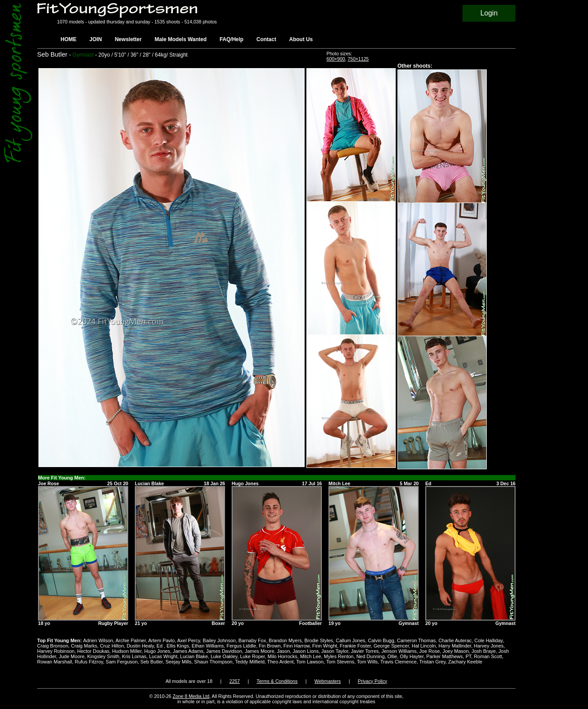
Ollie (392, 656)
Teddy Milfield (250, 662)
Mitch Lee (311, 656)
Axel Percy (189, 640)
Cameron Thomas (416, 640)
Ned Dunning (370, 656)
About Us (301, 39)
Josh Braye (483, 651)
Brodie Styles (319, 640)
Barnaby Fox (252, 640)
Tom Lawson (310, 662)
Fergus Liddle (241, 646)
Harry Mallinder (455, 646)
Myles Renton (338, 656)
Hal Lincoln (424, 646)
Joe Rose (429, 651)
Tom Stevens (340, 662)
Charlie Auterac (455, 640)
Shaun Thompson (213, 662)
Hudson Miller (127, 651)
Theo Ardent (280, 662)
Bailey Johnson (220, 640)
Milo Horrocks (282, 656)
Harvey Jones (489, 646)
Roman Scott (488, 656)
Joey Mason (456, 651)
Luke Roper (252, 656)
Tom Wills (367, 662)
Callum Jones (350, 640)
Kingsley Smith (103, 656)
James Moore (260, 651)
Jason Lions (306, 651)
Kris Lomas (134, 656)
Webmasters (328, 681)
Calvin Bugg (381, 640)
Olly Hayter (412, 656)
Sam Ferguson (122, 662)
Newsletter (128, 39)
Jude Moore (72, 656)
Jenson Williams (399, 651)
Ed (160, 646)
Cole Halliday (489, 640)
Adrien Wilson (98, 640)
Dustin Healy (140, 646)
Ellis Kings (178, 646)
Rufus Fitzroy (89, 662)
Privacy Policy (372, 681)
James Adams (188, 651)
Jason (283, 651)
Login (489, 13)
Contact (266, 39)
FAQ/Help (232, 39)
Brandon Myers (285, 640)
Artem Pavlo (161, 640)
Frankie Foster (355, 646)
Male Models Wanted (181, 39)
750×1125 (358, 59)
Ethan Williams (208, 646)
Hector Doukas (94, 651)
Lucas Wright (163, 656)
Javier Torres (365, 651)
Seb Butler (151, 662)
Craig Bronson (53, 646)
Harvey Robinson (56, 651)
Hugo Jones (157, 651)
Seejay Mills (178, 662)
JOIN (95, 39)
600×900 (336, 59)
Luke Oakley (224, 656)
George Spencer (391, 646)
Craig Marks (84, 646)
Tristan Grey (432, 662)
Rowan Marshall (55, 662)
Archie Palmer (130, 640)
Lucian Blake (194, 656)
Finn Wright (325, 646)
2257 (235, 681)
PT (468, 656)
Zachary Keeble (465, 662)
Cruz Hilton (112, 646)
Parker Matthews (445, 656)
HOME (69, 39)
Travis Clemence (398, 662)
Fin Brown (270, 646)
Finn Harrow (296, 646)
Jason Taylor (335, 651)
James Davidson (224, 651)
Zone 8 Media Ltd (191, 696)
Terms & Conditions (277, 681)
